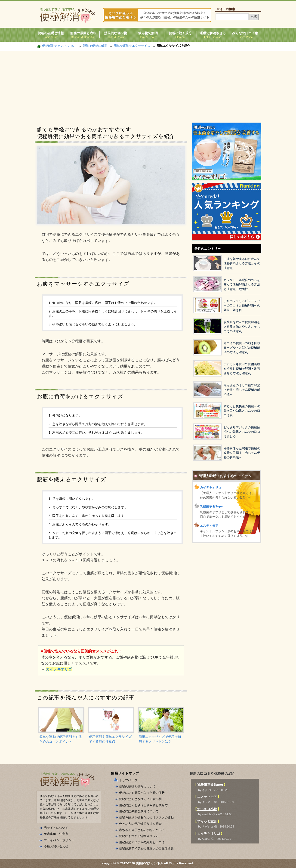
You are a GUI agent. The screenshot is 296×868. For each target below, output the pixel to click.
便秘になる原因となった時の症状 (142, 793)
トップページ (128, 780)
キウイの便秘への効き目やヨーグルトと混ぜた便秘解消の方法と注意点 (242, 348)
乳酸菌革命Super (212, 506)
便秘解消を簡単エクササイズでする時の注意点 (110, 739)
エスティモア (209, 526)
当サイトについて (56, 828)
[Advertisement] (148, 86)
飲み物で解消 (148, 33)
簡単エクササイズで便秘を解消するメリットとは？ (160, 739)
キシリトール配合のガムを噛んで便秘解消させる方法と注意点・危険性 (242, 284)
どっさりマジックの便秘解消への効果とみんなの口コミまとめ (242, 432)
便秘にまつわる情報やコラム (139, 836)
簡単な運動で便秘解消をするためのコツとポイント (61, 739)
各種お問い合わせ (56, 846)
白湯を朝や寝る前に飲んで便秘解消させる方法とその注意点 (242, 263)
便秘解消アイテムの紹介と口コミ (142, 842)
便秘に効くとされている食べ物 (140, 799)
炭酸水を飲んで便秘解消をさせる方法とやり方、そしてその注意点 (242, 327)
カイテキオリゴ (211, 487)
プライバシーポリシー (59, 840)
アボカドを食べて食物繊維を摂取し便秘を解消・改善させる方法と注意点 (242, 369)
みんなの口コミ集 (245, 33)
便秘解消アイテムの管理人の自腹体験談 (146, 848)
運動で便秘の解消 (95, 46)
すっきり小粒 (207, 809)
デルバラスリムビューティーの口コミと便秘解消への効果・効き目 (242, 306)
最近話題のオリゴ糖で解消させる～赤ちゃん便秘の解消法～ (242, 390)
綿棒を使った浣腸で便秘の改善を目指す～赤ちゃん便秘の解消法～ (242, 453)
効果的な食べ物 (116, 33)
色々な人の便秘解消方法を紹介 (140, 824)
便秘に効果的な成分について (139, 811)
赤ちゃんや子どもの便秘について (142, 830)
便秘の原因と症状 (83, 33)
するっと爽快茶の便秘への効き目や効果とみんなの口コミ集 (242, 411)
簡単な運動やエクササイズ (132, 46)
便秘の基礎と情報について (137, 786)
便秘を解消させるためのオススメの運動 (146, 817)
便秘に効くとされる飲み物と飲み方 (143, 805)
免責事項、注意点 (56, 834)
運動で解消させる (213, 33)
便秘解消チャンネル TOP (59, 46)
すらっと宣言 (207, 821)
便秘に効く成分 (180, 33)
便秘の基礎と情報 (51, 33)
